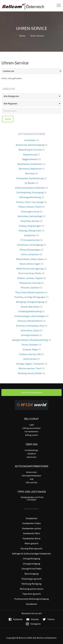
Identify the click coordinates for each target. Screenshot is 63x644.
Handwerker (32, 518)
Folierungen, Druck (30, 212)
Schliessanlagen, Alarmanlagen (30, 316)
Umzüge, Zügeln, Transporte (30, 364)
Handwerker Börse (31, 538)
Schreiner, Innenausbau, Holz (30, 326)
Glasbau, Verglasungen (30, 226)
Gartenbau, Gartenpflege (30, 216)
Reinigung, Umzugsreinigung (30, 302)
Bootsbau (30, 173)
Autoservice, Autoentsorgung (30, 145)
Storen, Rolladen (30, 345)
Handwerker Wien (31, 533)
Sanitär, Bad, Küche (30, 307)
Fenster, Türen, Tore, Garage (30, 202)
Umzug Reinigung (31, 558)
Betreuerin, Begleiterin (30, 169)
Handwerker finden (31, 523)
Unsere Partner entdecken (31, 393)
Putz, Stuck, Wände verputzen (30, 292)
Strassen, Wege (30, 349)
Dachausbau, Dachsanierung (30, 178)
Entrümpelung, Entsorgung (30, 192)
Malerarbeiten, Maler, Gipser (30, 259)
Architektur (30, 140)
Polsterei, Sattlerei (30, 288)
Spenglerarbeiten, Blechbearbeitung (30, 340)
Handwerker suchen (31, 528)
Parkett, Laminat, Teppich (30, 278)
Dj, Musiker (30, 183)
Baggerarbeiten (30, 159)
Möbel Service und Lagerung (30, 269)
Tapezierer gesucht (31, 594)
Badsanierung (30, 154)
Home (22, 36)
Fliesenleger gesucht (32, 579)
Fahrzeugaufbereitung (30, 197)
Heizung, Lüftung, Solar (30, 230)
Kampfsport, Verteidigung (30, 245)
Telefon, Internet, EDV (30, 354)
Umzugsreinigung (31, 564)
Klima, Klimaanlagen (30, 250)
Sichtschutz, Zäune (30, 330)
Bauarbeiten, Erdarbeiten (30, 164)
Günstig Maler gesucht (31, 548)
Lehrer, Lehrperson (30, 254)
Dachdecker (32, 604)
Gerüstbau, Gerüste (30, 221)
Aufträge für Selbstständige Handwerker (31, 554)
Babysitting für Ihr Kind (30, 150)
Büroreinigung (32, 574)
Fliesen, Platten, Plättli (30, 207)
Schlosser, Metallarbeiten (30, 321)
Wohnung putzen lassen (32, 589)
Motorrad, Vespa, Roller (30, 273)
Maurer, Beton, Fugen (30, 264)
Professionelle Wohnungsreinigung (32, 599)
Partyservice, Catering (30, 283)
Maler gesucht (32, 543)
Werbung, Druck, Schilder (30, 373)
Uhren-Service (30, 359)
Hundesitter (30, 235)
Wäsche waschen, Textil (30, 368)
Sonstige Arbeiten (30, 335)
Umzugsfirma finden (32, 569)
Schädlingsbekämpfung (30, 311)
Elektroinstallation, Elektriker (30, 188)
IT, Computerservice (30, 240)
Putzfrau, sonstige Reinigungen (30, 297)
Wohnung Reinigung (32, 584)
